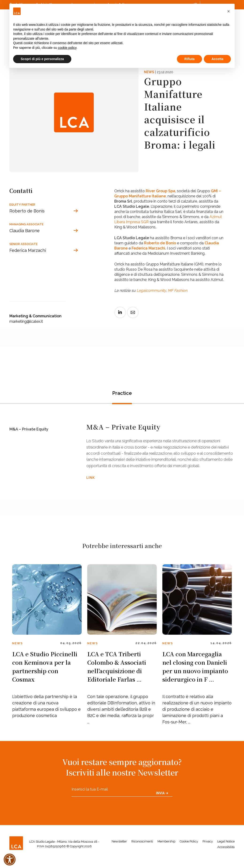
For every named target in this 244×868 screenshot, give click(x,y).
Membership (166, 850)
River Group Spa (160, 191)
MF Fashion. (178, 290)
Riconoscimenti (142, 850)
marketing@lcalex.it (26, 321)
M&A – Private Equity (30, 431)
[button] (229, 11)
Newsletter (119, 850)
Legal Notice (226, 850)
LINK (91, 485)
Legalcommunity (151, 290)
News (149, 72)
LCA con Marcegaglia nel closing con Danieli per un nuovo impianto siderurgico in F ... (195, 675)
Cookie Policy (189, 850)
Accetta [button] (217, 59)
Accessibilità (226, 855)
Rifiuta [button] (190, 59)
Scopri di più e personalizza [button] (42, 59)
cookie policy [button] (67, 48)
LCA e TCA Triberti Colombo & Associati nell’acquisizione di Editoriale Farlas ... (117, 675)
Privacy (208, 850)
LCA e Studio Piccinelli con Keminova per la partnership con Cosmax (45, 675)
